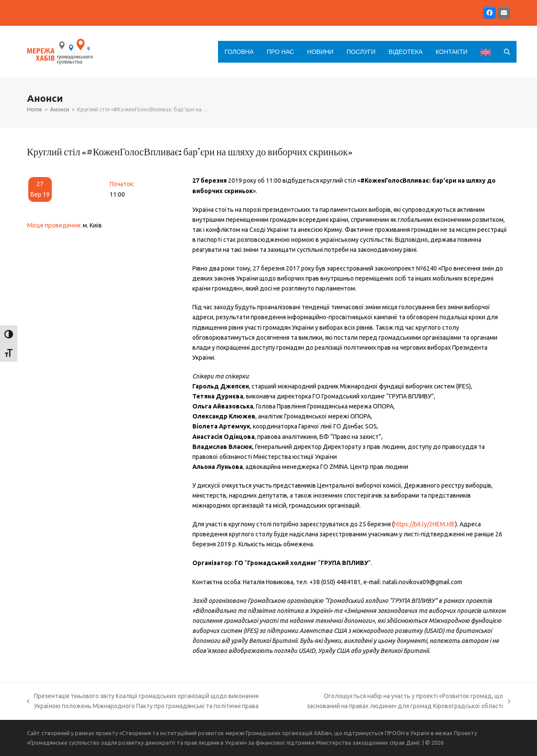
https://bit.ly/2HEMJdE (425, 524)
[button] (507, 52)
